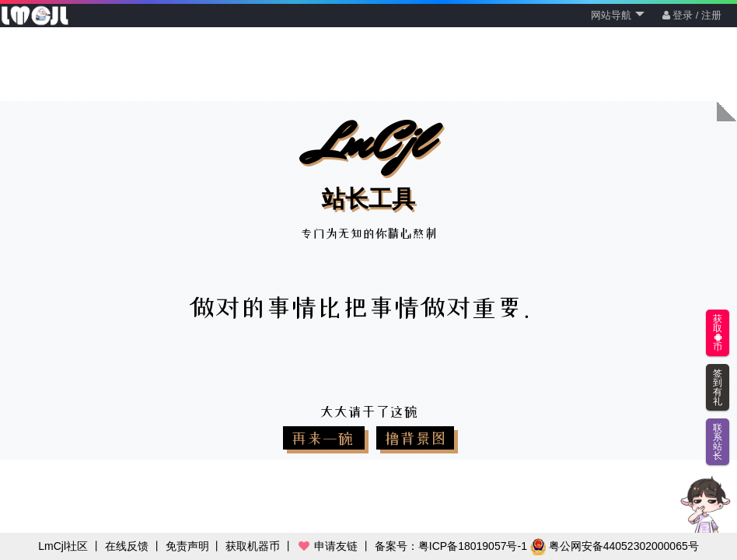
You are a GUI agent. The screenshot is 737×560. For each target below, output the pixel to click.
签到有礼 (718, 387)
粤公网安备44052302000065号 (615, 546)
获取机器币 (253, 546)
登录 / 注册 (692, 15)
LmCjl (368, 161)
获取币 (718, 333)
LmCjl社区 (63, 546)
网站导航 (618, 15)
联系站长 (718, 442)
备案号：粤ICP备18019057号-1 (451, 546)
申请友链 (327, 546)
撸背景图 (415, 438)
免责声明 (187, 546)
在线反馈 (127, 546)
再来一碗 (324, 438)
